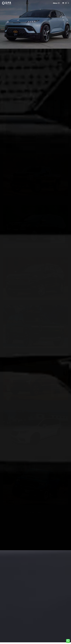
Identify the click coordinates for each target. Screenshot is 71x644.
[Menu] (56, 3)
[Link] (7, 3)
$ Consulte (17, 141)
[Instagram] (66, 3)
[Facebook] (63, 3)
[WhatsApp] (68, 3)
